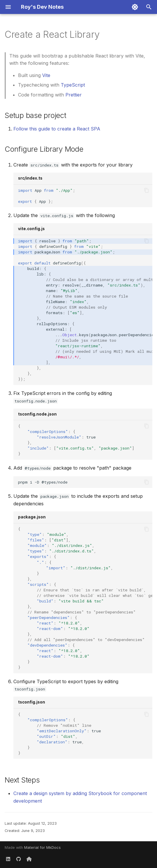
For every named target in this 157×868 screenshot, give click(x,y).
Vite (46, 75)
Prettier (74, 95)
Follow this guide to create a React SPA (57, 129)
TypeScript (73, 85)
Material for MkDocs (42, 848)
